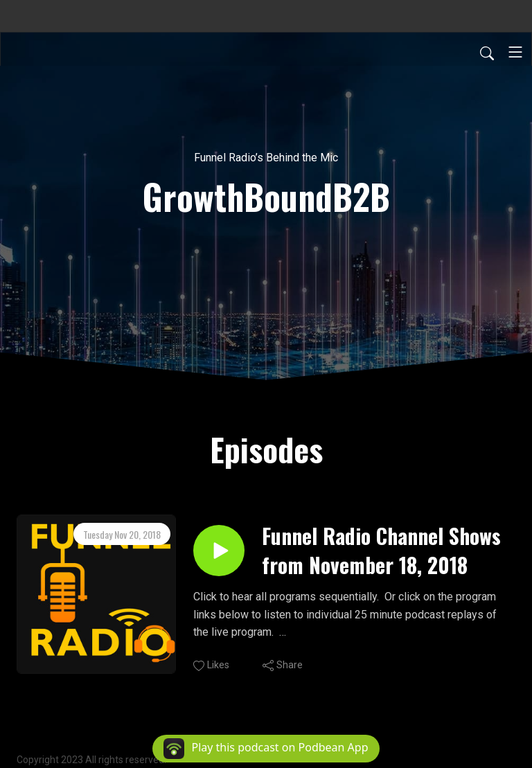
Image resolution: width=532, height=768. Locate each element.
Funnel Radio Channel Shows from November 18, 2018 (381, 551)
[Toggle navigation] (515, 52)
